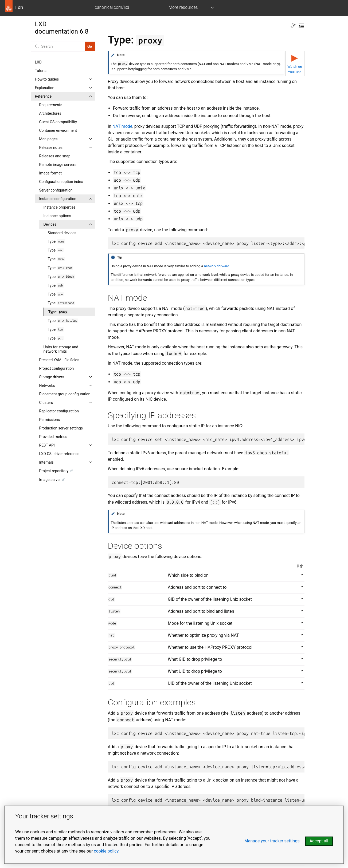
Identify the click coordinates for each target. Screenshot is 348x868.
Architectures (50, 113)
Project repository (54, 471)
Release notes (51, 148)
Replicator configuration (59, 411)
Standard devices (62, 233)
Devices (50, 224)
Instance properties (60, 207)
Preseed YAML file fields (59, 360)
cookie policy (106, 851)
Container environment (58, 130)
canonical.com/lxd (112, 7)
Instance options (57, 216)
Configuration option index (61, 182)
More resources (183, 7)
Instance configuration (58, 199)
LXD (38, 62)
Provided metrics (53, 437)
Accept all (319, 841)
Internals (46, 462)
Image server (50, 480)
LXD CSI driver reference (59, 454)
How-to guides (47, 79)
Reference (43, 96)
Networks (47, 385)
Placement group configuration (65, 394)
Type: (56, 241)
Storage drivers (52, 377)
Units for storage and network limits (61, 349)
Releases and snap (55, 156)
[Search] (58, 46)
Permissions (50, 420)
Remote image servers (58, 165)
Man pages (48, 139)
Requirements (51, 105)
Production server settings (61, 428)
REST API (47, 445)
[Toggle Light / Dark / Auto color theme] (293, 26)
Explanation (45, 88)
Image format (51, 173)
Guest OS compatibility (58, 122)
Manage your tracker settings (272, 841)
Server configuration (56, 190)
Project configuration (57, 368)
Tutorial (41, 71)
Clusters (46, 403)
